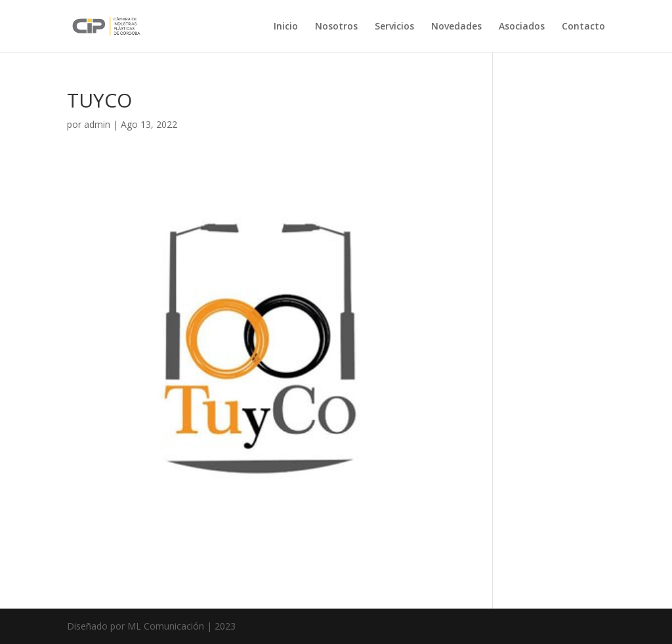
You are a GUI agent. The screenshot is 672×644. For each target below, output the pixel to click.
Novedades (456, 27)
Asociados (522, 27)
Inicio (286, 27)
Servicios (394, 27)
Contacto (583, 27)
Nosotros (336, 27)
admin (97, 124)
